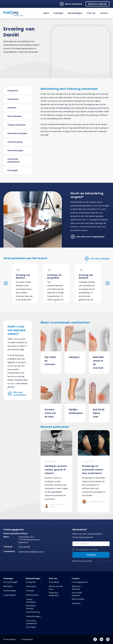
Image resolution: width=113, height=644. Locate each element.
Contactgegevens (80, 582)
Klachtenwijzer (10, 591)
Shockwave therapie (17, 133)
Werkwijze (8, 586)
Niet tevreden (78, 599)
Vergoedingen (10, 595)
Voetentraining (15, 142)
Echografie (13, 91)
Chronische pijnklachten (14, 160)
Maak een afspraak (97, 4)
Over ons (91, 13)
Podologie (58, 13)
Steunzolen (13, 99)
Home (46, 13)
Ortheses (12, 108)
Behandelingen (75, 13)
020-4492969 (24, 547)
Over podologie (10, 582)
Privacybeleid (9, 639)
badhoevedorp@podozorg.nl (31, 552)
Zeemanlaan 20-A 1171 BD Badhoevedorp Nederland (29, 540)
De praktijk (54, 582)
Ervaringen (13, 170)
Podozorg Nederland (54, 594)
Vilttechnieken (15, 116)
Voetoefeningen (15, 150)
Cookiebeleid (27, 639)
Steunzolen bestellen (77, 594)
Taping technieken (17, 125)
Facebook (76, 603)
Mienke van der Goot (56, 588)
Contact (104, 13)
